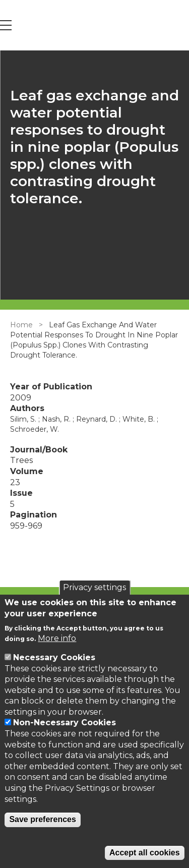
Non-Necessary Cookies (65, 722)
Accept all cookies (145, 853)
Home (21, 325)
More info (57, 638)
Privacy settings (94, 587)
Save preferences (43, 819)
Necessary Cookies (54, 657)
